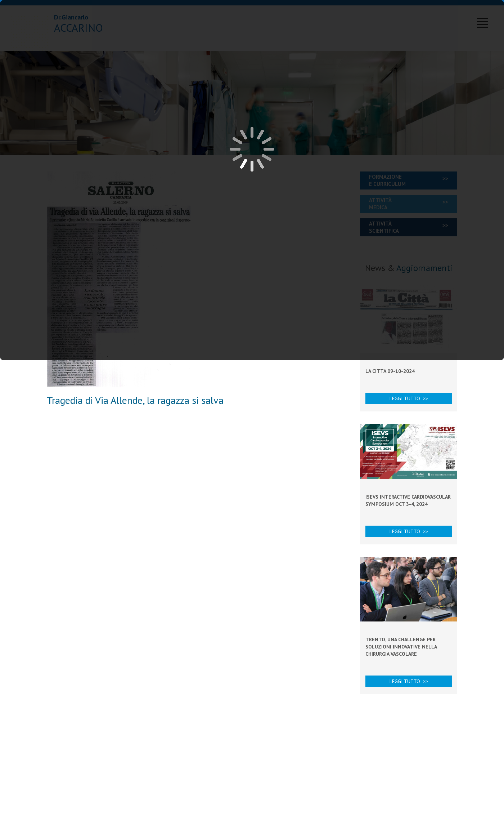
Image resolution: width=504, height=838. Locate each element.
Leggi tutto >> (409, 398)
